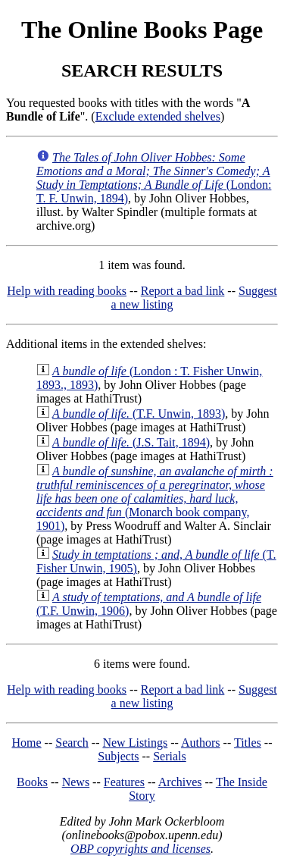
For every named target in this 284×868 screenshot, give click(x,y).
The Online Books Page (142, 30)
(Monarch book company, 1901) (155, 498)
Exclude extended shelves (158, 116)
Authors (201, 743)
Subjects (118, 756)
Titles (248, 743)
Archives (180, 782)
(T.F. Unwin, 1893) (139, 414)
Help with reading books (67, 291)
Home (27, 743)
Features (124, 782)
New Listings (135, 743)
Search (72, 743)
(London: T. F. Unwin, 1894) (154, 178)
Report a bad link (183, 291)
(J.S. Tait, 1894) (131, 442)
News (76, 782)
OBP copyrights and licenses (140, 849)
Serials (170, 756)
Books (32, 782)
